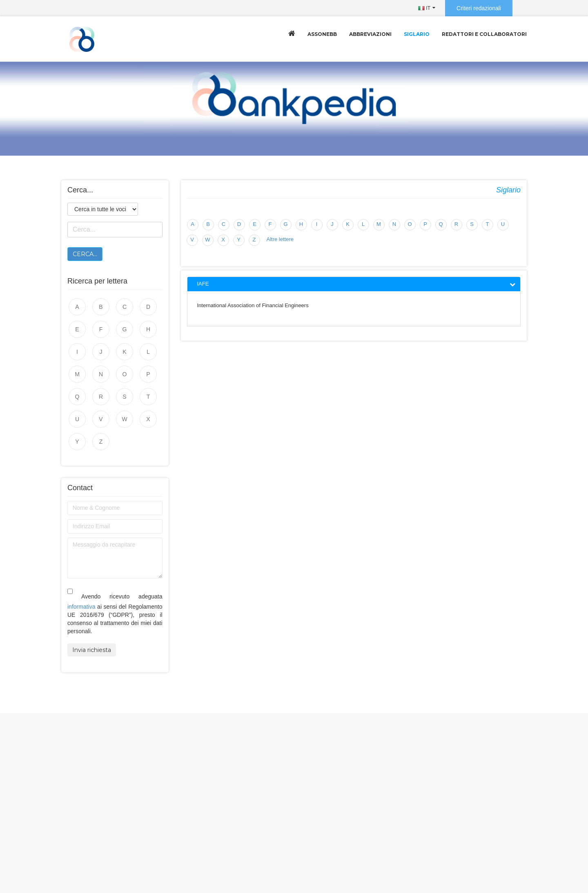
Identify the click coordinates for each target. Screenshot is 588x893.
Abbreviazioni (370, 34)
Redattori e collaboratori (484, 34)
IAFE (203, 284)
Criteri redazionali (479, 8)
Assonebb (322, 34)
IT (424, 8)
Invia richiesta (92, 650)
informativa (81, 607)
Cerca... (85, 254)
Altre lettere (280, 239)
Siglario (417, 34)
